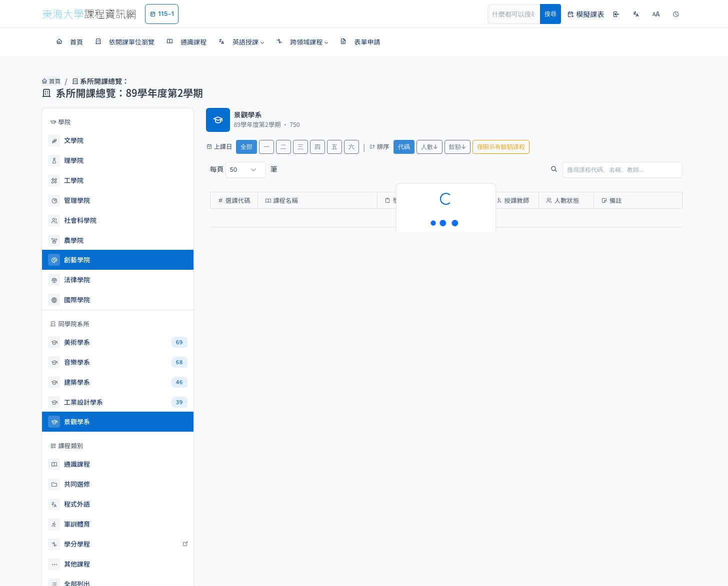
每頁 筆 (244, 170)
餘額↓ (457, 147)
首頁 (50, 81)
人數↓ (429, 147)
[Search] (519, 14)
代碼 (404, 147)
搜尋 (550, 14)
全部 (246, 147)
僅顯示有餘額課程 (501, 147)
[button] (241, 42)
